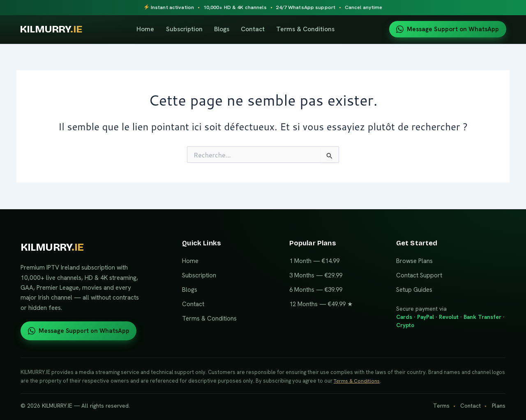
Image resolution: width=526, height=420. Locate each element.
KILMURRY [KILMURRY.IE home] (54, 29)
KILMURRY (53, 247)
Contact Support (419, 275)
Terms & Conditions (308, 29)
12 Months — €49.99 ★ (321, 304)
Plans (499, 406)
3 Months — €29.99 (316, 275)
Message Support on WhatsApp (448, 29)
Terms (441, 406)
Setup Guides (414, 289)
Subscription (187, 29)
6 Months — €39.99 (316, 289)
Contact (256, 29)
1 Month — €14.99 (314, 261)
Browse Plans (414, 261)
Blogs (224, 29)
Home (148, 29)
